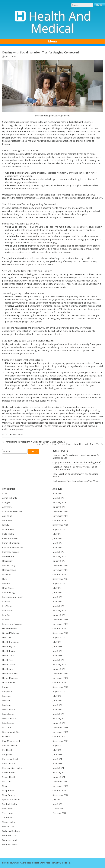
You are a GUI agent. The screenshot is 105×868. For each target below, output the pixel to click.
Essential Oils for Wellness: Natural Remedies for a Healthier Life (76, 457)
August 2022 (59, 691)
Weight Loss (8, 827)
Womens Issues (10, 845)
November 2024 (60, 570)
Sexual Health (9, 777)
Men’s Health (9, 709)
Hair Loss (7, 637)
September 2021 (61, 741)
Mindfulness (8, 723)
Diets (5, 579)
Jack (6, 435)
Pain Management (11, 741)
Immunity (7, 687)
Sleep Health (8, 791)
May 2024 (57, 597)
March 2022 (58, 714)
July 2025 (57, 534)
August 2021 (59, 745)
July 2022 (57, 696)
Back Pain (7, 520)
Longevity (7, 691)
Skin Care (7, 782)
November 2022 (60, 678)
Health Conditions (11, 642)
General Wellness (11, 633)
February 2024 (59, 610)
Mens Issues (8, 714)
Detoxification (9, 570)
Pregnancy (7, 754)
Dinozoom (65, 863)
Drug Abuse (8, 588)
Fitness (6, 619)
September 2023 (61, 633)
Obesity (6, 736)
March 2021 (58, 768)
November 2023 (60, 624)
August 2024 (59, 583)
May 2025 (57, 543)
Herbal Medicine (10, 678)
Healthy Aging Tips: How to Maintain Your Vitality (76, 481)
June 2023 (57, 646)
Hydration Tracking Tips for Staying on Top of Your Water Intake (75, 468)
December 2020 (60, 782)
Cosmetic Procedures (13, 547)
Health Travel (9, 664)
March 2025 (58, 552)
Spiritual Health (9, 804)
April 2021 (57, 763)
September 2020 (61, 795)
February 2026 (59, 502)
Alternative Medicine (12, 511)
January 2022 (59, 723)
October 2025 (59, 520)
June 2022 (57, 700)
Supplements (9, 809)
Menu (52, 41)
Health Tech (8, 655)
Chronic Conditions (11, 543)
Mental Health (18, 435)
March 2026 (58, 498)
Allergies (6, 502)
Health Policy (9, 651)
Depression (8, 561)
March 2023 (58, 660)
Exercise (6, 601)
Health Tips (8, 660)
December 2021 (60, 727)
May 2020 (57, 804)
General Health (9, 628)
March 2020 (58, 809)
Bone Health (8, 529)
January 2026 (59, 507)
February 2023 (59, 664)
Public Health (9, 763)
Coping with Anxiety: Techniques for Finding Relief (77, 462)
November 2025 (60, 516)
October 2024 (59, 574)
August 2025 (59, 529)
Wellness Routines (11, 831)
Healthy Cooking (10, 673)
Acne (5, 493)
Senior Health (9, 772)
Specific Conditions (11, 800)
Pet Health (7, 750)
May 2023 (57, 651)
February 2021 (59, 772)
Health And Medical (60, 22)
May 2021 (57, 759)
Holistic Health (9, 682)
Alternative (7, 507)
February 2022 (59, 718)
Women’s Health (10, 840)
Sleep (5, 786)
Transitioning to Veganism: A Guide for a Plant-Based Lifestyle (34, 442)
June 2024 (57, 592)
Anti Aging (7, 516)
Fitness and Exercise (12, 624)
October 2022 (59, 682)
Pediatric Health (10, 745)
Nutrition (7, 727)
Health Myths (9, 646)
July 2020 (57, 800)
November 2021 (60, 732)
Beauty (6, 525)
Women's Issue (10, 836)
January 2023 (59, 669)
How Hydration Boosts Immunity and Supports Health (75, 475)
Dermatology (9, 565)
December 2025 (60, 511)
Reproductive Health (12, 768)
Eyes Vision (8, 610)
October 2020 (59, 791)
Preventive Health (11, 759)
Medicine (7, 705)
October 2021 (59, 736)
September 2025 (61, 525)
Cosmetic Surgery (11, 552)
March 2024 (58, 606)
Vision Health (9, 822)
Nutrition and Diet (11, 732)
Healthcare (7, 669)
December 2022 (60, 673)
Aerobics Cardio (10, 498)
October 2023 (59, 628)
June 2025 (57, 538)
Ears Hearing (8, 592)
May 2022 (57, 705)
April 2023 (57, 655)
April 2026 (57, 493)
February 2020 (59, 813)
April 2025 (57, 547)
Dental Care (8, 556)
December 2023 (60, 619)
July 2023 (57, 642)
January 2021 (59, 777)
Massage (7, 696)
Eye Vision (7, 606)
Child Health (8, 534)
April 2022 (57, 709)
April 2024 (57, 601)
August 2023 (59, 637)
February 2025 (59, 556)
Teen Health (8, 813)
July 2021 (57, 750)
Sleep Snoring (9, 795)
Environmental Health (13, 597)
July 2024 (57, 588)
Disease (6, 583)
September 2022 (61, 687)
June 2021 (57, 754)
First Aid (6, 615)
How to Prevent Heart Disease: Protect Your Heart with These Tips (69, 444)
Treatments (8, 818)
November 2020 (60, 786)
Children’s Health (10, 538)
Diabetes (7, 574)
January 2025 (59, 561)
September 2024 (61, 579)
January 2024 (59, 615)
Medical (6, 700)
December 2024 (60, 565)
